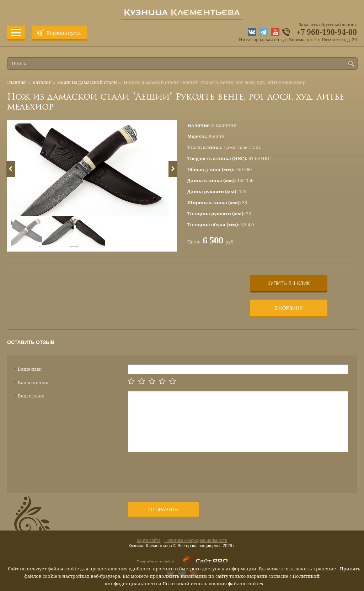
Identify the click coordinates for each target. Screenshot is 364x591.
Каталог (42, 82)
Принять (350, 569)
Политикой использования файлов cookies (213, 584)
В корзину (288, 308)
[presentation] (182, 470)
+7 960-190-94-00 (327, 32)
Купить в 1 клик (288, 283)
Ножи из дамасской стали (87, 82)
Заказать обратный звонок (328, 25)
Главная (16, 82)
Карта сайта (149, 540)
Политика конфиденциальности (196, 540)
